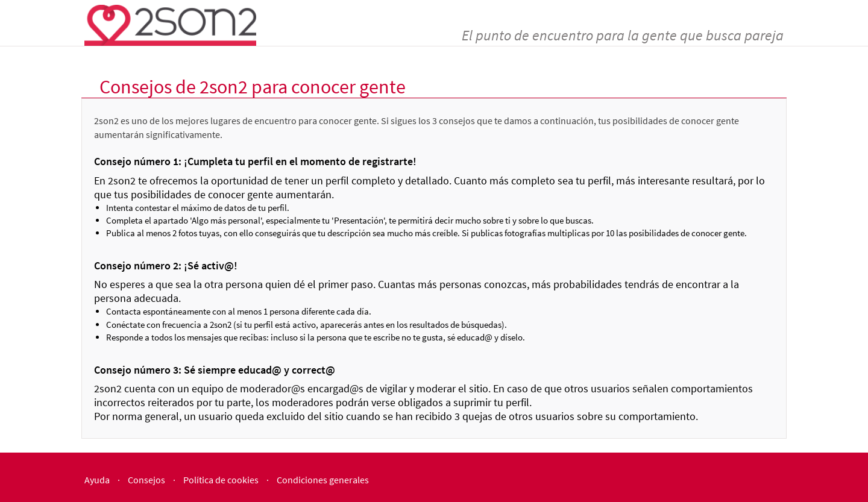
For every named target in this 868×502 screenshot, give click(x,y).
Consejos (146, 480)
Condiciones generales (323, 480)
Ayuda (97, 480)
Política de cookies (221, 480)
